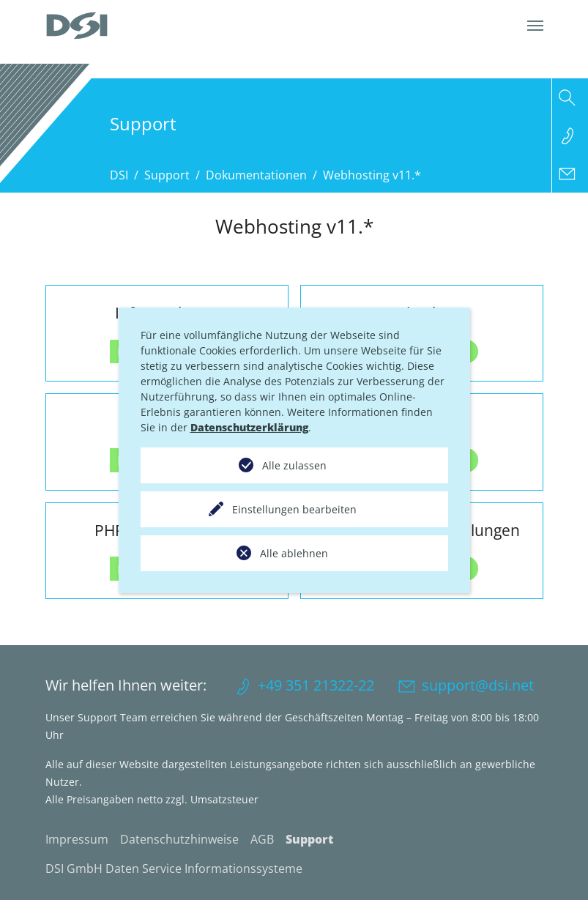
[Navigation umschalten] (535, 26)
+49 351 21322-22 (316, 685)
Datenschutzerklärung (249, 427)
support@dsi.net (478, 685)
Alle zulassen (294, 465)
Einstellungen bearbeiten (294, 509)
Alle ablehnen (294, 553)
